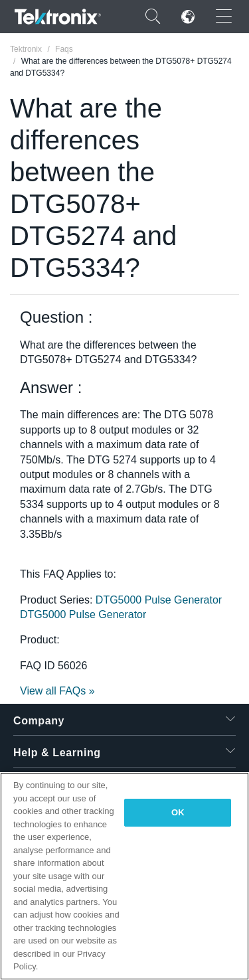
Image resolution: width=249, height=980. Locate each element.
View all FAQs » (57, 691)
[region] (124, 876)
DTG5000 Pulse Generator (159, 600)
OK (178, 812)
